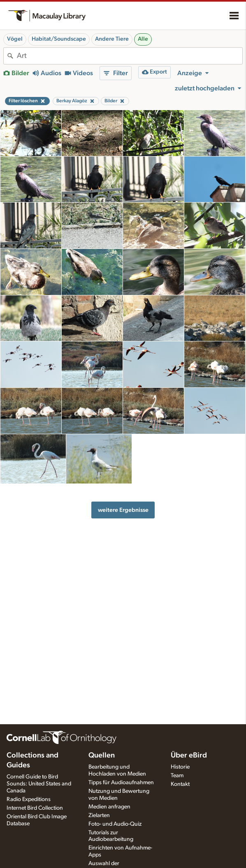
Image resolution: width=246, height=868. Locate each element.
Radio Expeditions (29, 799)
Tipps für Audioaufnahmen (121, 783)
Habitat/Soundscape (59, 39)
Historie (180, 767)
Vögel (15, 39)
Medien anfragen (109, 807)
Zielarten (99, 815)
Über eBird (189, 755)
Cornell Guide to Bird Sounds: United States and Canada (39, 784)
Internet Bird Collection (35, 808)
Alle (143, 39)
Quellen (102, 755)
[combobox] (130, 56)
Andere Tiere (112, 39)
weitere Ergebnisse (123, 510)
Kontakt (180, 784)
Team (177, 776)
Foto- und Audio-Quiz (115, 824)
